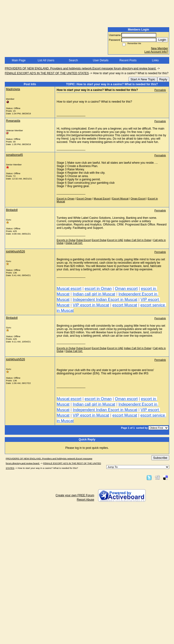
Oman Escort (138, 199)
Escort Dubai (99, 240)
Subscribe (160, 458)
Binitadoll (12, 210)
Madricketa (13, 89)
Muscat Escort (102, 199)
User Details (101, 60)
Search (73, 60)
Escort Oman (84, 199)
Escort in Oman (65, 199)
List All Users (46, 60)
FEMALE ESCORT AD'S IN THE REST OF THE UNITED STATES (47, 73)
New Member (160, 48)
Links (155, 60)
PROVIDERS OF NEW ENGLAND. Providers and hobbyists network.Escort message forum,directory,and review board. (81, 68)
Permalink (160, 90)
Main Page (19, 60)
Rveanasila (13, 121)
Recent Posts (128, 60)
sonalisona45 (14, 155)
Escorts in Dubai (66, 240)
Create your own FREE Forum (75, 495)
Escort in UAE (115, 240)
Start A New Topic (143, 79)
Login (162, 40)
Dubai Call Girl (74, 243)
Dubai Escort (84, 240)
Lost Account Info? (156, 52)
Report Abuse (85, 500)
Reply (163, 79)
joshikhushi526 (15, 251)
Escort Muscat (120, 199)
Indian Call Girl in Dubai (137, 240)
